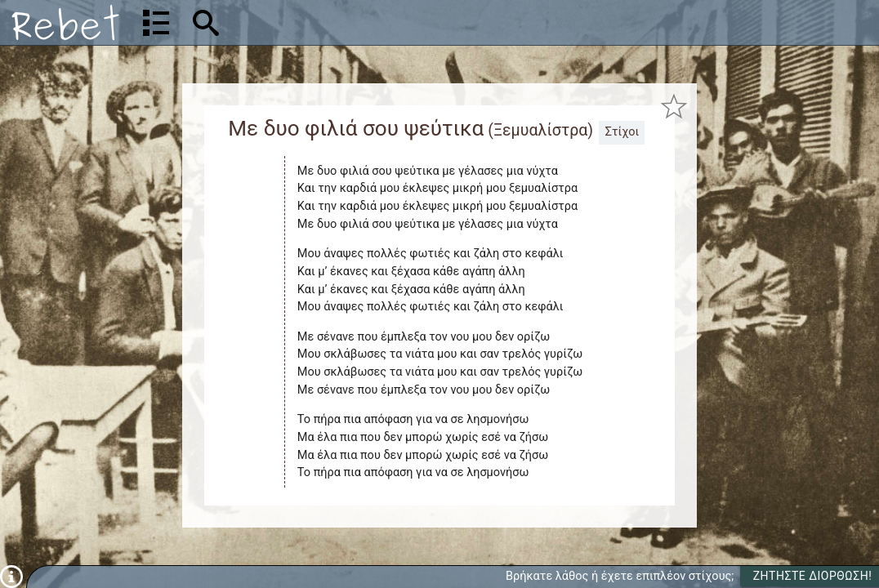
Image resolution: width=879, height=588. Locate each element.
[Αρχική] (65, 22)
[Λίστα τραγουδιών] (156, 23)
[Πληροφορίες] (11, 576)
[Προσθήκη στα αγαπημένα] (674, 106)
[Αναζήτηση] (311, 22)
